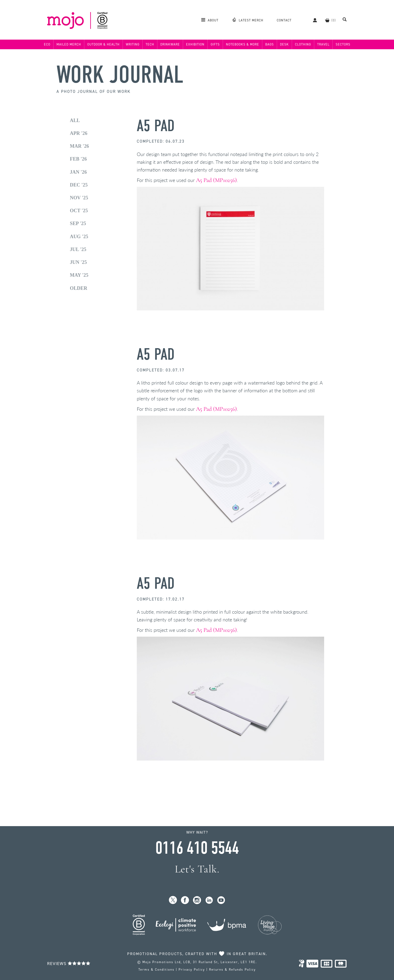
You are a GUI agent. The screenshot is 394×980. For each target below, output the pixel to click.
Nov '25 (79, 198)
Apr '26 (79, 133)
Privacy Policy (192, 970)
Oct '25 (79, 211)
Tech (150, 44)
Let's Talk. (197, 869)
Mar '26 (79, 146)
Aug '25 (79, 237)
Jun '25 (78, 262)
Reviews (69, 964)
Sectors (343, 44)
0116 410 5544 (197, 848)
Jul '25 (78, 249)
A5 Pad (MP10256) (216, 180)
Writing (133, 44)
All (75, 120)
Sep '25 (78, 223)
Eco (47, 44)
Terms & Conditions (156, 970)
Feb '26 (78, 159)
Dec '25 (79, 185)
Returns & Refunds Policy (232, 970)
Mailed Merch (69, 44)
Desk (284, 44)
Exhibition (195, 44)
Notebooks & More (243, 44)
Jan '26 (78, 172)
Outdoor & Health (103, 44)
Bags (270, 44)
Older (79, 288)
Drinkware (170, 44)
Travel (323, 44)
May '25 (79, 275)
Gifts (215, 44)
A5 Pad (156, 126)
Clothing (303, 44)
